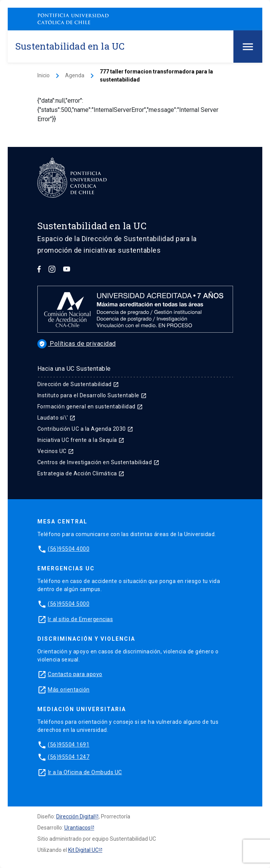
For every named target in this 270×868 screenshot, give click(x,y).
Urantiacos (77, 828)
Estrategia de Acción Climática (81, 473)
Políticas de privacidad (77, 344)
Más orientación (69, 690)
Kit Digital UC (83, 850)
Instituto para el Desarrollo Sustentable (92, 395)
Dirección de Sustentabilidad (78, 384)
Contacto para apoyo (75, 674)
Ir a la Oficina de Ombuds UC (85, 772)
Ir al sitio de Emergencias (80, 619)
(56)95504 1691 (69, 745)
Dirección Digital (75, 816)
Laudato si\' (57, 418)
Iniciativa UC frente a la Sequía (81, 440)
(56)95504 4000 (69, 549)
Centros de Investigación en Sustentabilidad (98, 462)
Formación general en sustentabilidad (90, 407)
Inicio (44, 75)
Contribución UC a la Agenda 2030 (86, 429)
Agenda (75, 75)
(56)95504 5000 (69, 604)
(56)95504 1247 (69, 757)
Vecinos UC (56, 451)
